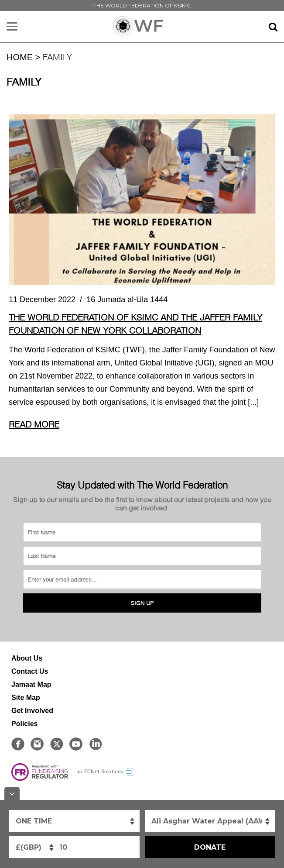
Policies (24, 724)
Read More (34, 424)
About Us (27, 658)
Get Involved (32, 711)
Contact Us (30, 671)
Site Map (26, 697)
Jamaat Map (31, 684)
